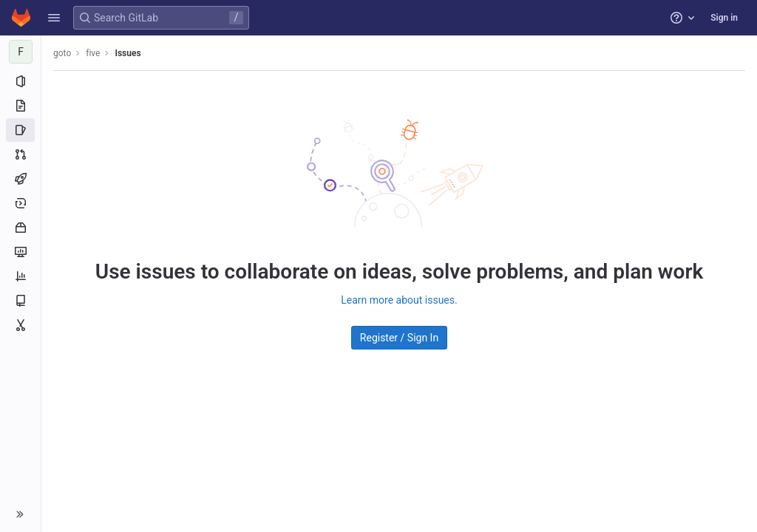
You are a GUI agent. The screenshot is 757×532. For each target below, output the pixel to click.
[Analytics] (20, 276)
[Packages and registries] (20, 228)
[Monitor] (20, 252)
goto (62, 53)
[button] (54, 18)
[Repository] (20, 106)
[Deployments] (20, 203)
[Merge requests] (20, 154)
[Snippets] (20, 325)
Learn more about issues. (399, 300)
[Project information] (20, 81)
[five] (21, 52)
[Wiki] (20, 301)
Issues (128, 53)
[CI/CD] (20, 179)
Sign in (724, 18)
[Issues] (20, 130)
